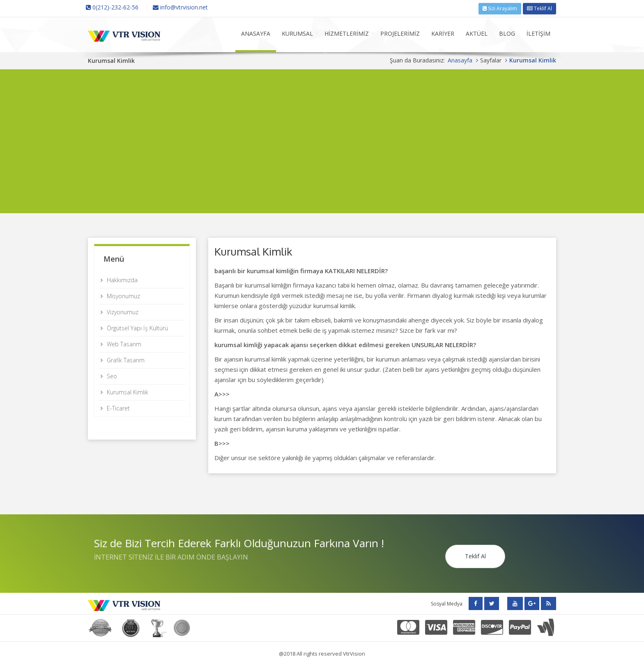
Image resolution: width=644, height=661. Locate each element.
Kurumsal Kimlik (128, 391)
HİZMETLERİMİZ (347, 32)
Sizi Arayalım (500, 8)
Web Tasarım (124, 343)
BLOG (507, 32)
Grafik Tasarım (126, 359)
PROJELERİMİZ (400, 32)
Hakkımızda (122, 279)
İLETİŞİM (538, 32)
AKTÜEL (477, 32)
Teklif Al (539, 8)
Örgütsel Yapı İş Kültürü (137, 327)
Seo (112, 375)
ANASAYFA (256, 32)
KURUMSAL (297, 32)
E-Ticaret (118, 407)
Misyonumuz (123, 295)
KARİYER (443, 32)
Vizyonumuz (123, 311)
